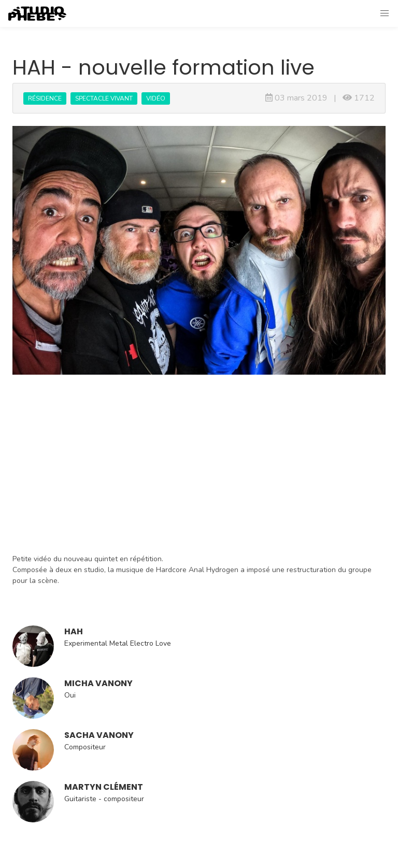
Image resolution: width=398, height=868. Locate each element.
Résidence (45, 98)
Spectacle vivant (104, 98)
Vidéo (156, 98)
